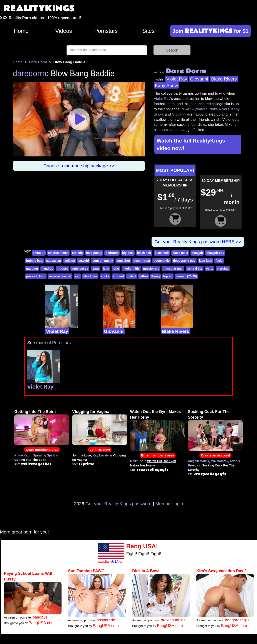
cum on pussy (103, 261)
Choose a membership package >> (79, 166)
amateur (39, 253)
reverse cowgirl (60, 276)
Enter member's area (42, 450)
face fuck (206, 261)
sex (77, 276)
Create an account (215, 455)
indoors (62, 268)
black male (180, 253)
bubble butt (34, 261)
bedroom (112, 253)
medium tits (131, 268)
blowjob (197, 253)
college (70, 261)
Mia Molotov (219, 461)
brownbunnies (173, 620)
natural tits (195, 268)
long (116, 268)
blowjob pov (215, 253)
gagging (32, 268)
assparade (106, 620)
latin (106, 268)
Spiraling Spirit (44, 455)
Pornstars (106, 31)
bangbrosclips (237, 620)
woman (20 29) (186, 276)
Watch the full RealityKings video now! (191, 144)
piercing (223, 268)
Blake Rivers (224, 79)
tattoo (144, 276)
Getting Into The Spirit (35, 412)
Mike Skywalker (194, 109)
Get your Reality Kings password (119, 504)
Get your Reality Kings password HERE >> (198, 242)
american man (58, 253)
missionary (151, 268)
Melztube (137, 461)
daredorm (30, 73)
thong (156, 276)
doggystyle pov (184, 261)
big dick (128, 253)
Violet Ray (177, 79)
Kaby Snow (166, 85)
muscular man (173, 268)
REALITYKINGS (39, 9)
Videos (64, 31)
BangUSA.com (42, 623)
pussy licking (36, 276)
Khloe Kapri (23, 455)
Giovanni (199, 79)
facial (219, 261)
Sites (149, 31)
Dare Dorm (38, 62)
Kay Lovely (101, 455)
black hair (144, 253)
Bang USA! (142, 546)
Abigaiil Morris (198, 461)
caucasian (53, 261)
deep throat (142, 261)
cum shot (123, 261)
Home (21, 31)
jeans (96, 268)
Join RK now (100, 450)
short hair (90, 276)
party (210, 268)
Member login (169, 504)
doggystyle (162, 261)
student (118, 276)
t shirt (132, 276)
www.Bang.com (111, 562)
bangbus (40, 617)
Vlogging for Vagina (91, 412)
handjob (47, 268)
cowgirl (84, 261)
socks (105, 276)
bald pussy (94, 253)
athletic (77, 253)
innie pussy (80, 268)
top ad (168, 276)
